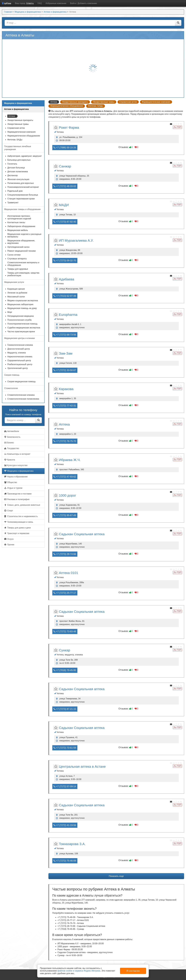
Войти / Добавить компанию (84, 3)
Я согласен (133, 971)
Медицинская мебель (18, 230)
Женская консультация (18, 179)
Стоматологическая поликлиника (23, 399)
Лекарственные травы (104, 102)
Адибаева (67, 279)
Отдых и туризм (13, 488)
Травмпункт (13, 203)
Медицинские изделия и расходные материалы (24, 235)
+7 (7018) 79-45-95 (65, 670)
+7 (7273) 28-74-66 (65, 554)
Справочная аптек (128, 102)
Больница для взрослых (19, 160)
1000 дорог (67, 495)
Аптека (64, 424)
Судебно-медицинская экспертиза (24, 328)
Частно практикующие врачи (21, 332)
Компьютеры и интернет (17, 454)
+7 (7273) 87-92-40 (65, 222)
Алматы (30, 3)
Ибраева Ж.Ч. (70, 460)
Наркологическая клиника (20, 357)
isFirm (7, 3)
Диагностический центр (19, 349)
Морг (10, 312)
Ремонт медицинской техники (22, 251)
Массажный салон (16, 297)
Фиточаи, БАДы (96, 106)
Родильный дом (15, 191)
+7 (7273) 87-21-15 (65, 709)
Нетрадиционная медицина (21, 316)
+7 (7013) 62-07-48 (65, 296)
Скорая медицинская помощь (22, 382)
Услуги (9, 539)
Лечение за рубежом (17, 293)
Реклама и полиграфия (17, 499)
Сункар (65, 650)
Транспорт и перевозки (17, 533)
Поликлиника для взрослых (21, 183)
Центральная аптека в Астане (82, 767)
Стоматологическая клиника (21, 395)
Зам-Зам (66, 353)
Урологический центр (18, 368)
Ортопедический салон (18, 247)
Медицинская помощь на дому (22, 308)
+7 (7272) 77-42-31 (65, 406)
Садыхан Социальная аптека (82, 534)
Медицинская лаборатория (20, 304)
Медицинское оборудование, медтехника (21, 242)
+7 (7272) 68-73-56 (65, 335)
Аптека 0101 (69, 573)
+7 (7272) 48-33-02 (65, 186)
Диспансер (13, 175)
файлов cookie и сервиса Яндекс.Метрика (79, 971)
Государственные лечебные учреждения (18, 148)
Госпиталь (12, 164)
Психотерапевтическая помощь (22, 324)
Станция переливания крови (21, 199)
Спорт (8, 511)
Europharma (68, 315)
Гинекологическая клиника (20, 345)
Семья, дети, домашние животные (22, 505)
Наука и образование (16, 477)
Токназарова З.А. (72, 844)
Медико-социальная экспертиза (23, 300)
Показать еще (116, 876)
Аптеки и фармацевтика (16, 109)
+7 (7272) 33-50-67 (65, 370)
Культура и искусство (16, 465)
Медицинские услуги (14, 282)
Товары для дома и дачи (17, 528)
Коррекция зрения (16, 289)
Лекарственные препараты (75, 102)
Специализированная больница (23, 195)
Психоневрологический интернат (23, 187)
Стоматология (11, 388)
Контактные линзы (16, 222)
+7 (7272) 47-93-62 (65, 477)
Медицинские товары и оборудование (22, 209)
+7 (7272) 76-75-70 (65, 441)
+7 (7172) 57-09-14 (65, 786)
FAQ (40, 3)
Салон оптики (14, 255)
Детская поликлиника (18, 172)
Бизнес (9, 443)
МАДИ (64, 205)
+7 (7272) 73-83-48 (65, 631)
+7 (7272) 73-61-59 (65, 748)
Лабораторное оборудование (21, 226)
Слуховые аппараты (17, 259)
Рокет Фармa (69, 128)
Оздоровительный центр (19, 360)
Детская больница (16, 168)
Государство (11, 448)
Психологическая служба (19, 320)
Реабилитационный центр (20, 364)
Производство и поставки (18, 494)
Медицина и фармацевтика (19, 471)
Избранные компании (56, 3)
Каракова (66, 389)
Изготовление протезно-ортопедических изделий (19, 217)
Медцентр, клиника (17, 353)
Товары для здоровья (18, 269)
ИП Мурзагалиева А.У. (76, 240)
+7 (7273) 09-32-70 (65, 261)
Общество (10, 482)
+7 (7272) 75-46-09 (65, 861)
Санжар (65, 166)
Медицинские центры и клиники (20, 338)
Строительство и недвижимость (21, 516)
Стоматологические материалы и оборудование (23, 264)
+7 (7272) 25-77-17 (65, 593)
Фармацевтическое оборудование (67, 106)
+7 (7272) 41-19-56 (65, 825)
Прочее (9, 545)
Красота (9, 460)
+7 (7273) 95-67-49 (65, 515)
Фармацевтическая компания (156, 102)
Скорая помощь (12, 375)
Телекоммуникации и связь (19, 522)
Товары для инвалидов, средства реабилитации (23, 274)
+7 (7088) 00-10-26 (65, 148)
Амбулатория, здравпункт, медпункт (25, 156)
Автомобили (11, 431)
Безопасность (12, 437)
